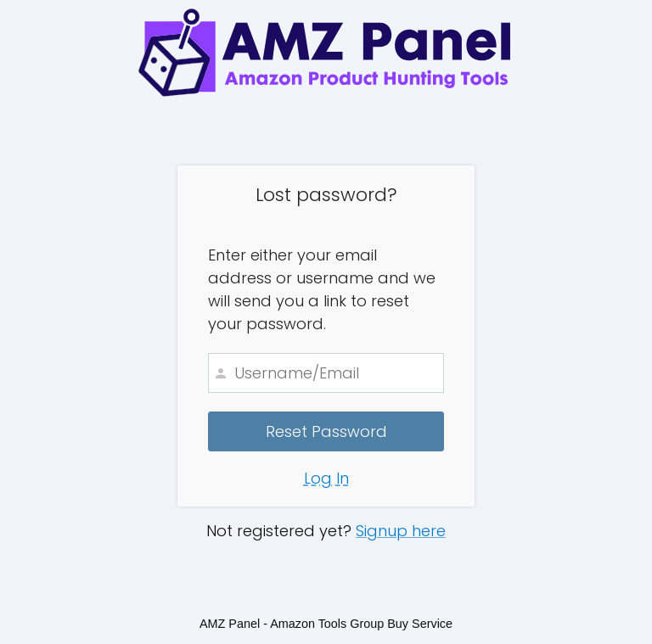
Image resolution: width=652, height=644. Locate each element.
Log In (326, 478)
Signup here (401, 531)
